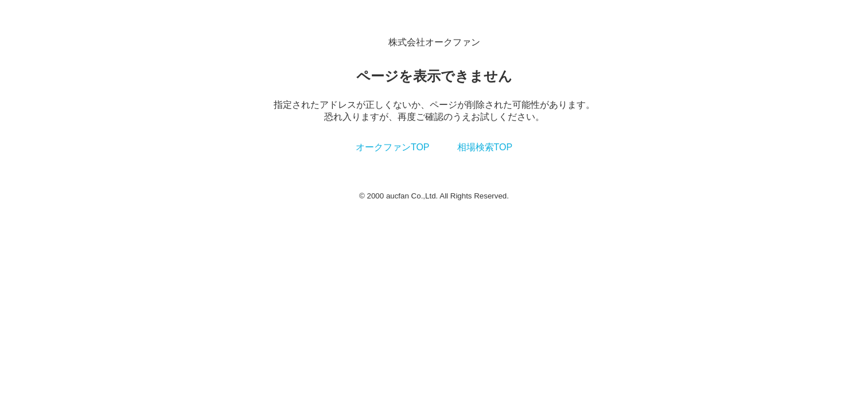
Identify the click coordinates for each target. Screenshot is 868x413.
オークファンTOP (393, 147)
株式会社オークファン (434, 42)
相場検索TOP (485, 147)
